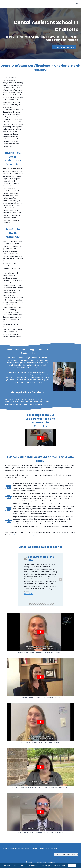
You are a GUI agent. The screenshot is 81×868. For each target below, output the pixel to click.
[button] (28, 593)
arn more (62, 866)
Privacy (35, 848)
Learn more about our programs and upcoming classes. (38, 535)
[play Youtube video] (40, 438)
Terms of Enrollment (49, 848)
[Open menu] (77, 4)
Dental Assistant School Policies (17, 848)
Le (57, 866)
